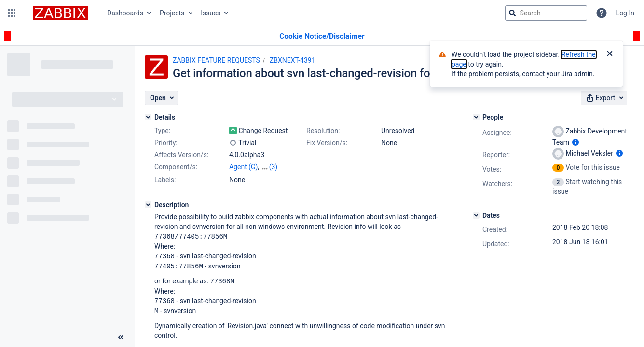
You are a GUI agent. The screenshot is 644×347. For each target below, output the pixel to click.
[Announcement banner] (322, 36)
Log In (625, 13)
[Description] (148, 205)
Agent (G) (243, 167)
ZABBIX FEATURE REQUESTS (216, 60)
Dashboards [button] (125, 13)
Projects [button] (172, 13)
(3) (274, 167)
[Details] (148, 117)
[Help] (602, 13)
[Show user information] (575, 142)
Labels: (165, 180)
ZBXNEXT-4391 (293, 60)
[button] (12, 13)
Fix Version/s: (327, 143)
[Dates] (476, 215)
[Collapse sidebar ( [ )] (121, 337)
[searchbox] (546, 13)
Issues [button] (211, 13)
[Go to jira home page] (60, 13)
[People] (476, 117)
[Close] (610, 54)
